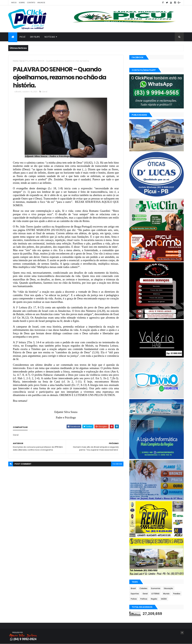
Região (154, 599)
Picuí (22, 37)
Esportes (135, 594)
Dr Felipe (35, 37)
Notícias (50, 37)
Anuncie (41, 3)
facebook (117, 464)
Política (144, 599)
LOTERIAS (155, 594)
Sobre (22, 3)
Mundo (166, 594)
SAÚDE (164, 599)
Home (16, 61)
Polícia (134, 599)
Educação (168, 588)
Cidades (143, 588)
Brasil (133, 588)
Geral (22, 61)
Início (14, 3)
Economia (156, 588)
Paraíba (177, 594)
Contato (31, 3)
